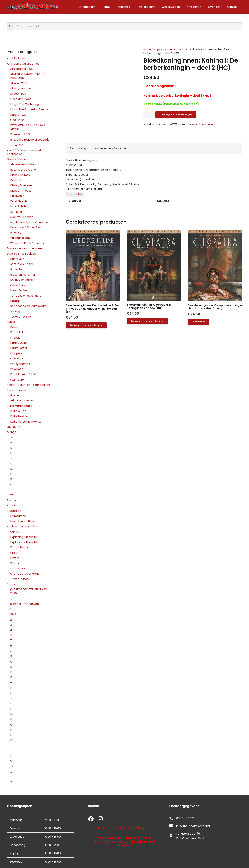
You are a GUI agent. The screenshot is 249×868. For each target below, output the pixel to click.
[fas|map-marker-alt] (173, 836)
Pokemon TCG (20, 134)
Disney (15, 327)
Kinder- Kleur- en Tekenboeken (28, 385)
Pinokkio (16, 233)
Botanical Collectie (23, 170)
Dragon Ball (18, 94)
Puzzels (12, 505)
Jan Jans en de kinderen (27, 296)
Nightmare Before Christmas (30, 222)
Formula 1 (17, 332)
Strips (157, 49)
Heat (13, 553)
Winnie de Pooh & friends (27, 243)
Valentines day (20, 238)
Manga (12, 432)
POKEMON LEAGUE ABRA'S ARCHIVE (28, 127)
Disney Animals (20, 175)
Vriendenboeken (22, 401)
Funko (11, 322)
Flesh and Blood (21, 99)
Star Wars (17, 380)
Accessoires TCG (22, 69)
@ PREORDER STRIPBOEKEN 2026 (29, 591)
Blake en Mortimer (23, 275)
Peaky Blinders (20, 364)
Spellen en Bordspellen (22, 527)
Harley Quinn (19, 343)
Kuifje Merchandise (20, 406)
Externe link (75, 194)
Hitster (15, 558)
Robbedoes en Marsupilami (29, 306)
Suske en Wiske (20, 317)
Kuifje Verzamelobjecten (27, 422)
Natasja (15, 301)
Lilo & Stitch (18, 206)
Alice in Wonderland (24, 164)
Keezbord (17, 563)
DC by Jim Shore (21, 280)
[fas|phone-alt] (173, 818)
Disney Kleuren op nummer (25, 248)
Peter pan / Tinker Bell (25, 227)
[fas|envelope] (173, 826)
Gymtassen (18, 516)
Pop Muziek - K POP (23, 374)
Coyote (15, 532)
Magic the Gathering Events (29, 109)
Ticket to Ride (19, 579)
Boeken (15, 395)
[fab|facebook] (91, 819)
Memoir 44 (18, 569)
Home (147, 49)
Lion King (16, 212)
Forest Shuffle (20, 547)
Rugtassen (14, 511)
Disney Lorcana (21, 88)
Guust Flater (19, 285)
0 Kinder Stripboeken (24, 604)
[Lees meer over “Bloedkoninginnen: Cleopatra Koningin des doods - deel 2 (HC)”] (198, 322)
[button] (86, 325)
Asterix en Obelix (22, 264)
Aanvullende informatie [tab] (110, 148)
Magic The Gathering (24, 104)
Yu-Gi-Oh (17, 145)
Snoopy (15, 311)
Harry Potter (19, 290)
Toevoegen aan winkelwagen (176, 114)
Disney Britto (19, 180)
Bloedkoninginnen (178, 49)
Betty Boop (18, 269)
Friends (15, 338)
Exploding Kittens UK (24, 542)
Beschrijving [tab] (78, 148)
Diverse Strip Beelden (21, 254)
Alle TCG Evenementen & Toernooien (24, 152)
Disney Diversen (21, 185)
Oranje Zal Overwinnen (26, 574)
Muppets (16, 353)
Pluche (11, 500)
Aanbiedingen (16, 58)
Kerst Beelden (20, 201)
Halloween (17, 196)
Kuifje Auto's (18, 411)
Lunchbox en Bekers (24, 521)
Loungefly (13, 427)
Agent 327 (17, 259)
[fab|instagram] (100, 819)
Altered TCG (19, 83)
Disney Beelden (17, 159)
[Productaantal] (149, 115)
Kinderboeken (16, 390)
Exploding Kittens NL (24, 537)
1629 (13, 614)
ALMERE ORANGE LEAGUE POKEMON (27, 76)
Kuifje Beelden (20, 416)
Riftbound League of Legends (30, 140)
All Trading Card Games (23, 64)
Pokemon (17, 369)
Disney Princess (21, 191)
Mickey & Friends (22, 217)
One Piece (17, 120)
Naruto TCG (18, 115)
